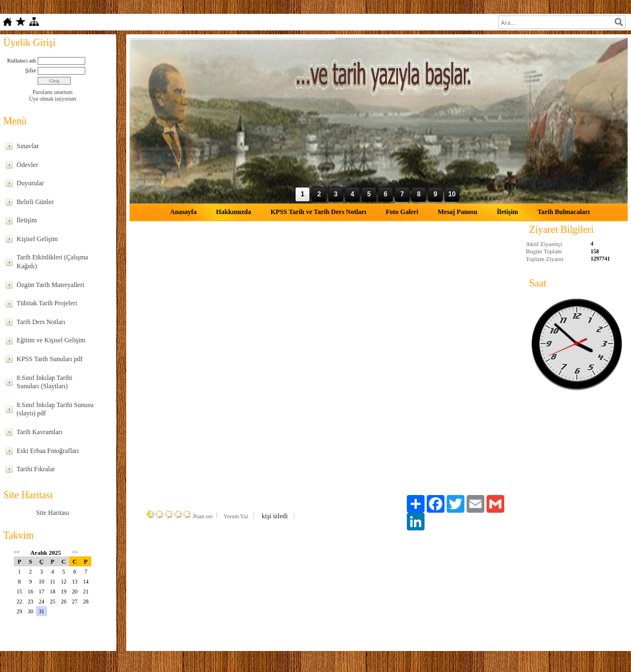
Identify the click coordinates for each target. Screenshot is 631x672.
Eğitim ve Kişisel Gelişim (51, 340)
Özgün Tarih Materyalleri (50, 285)
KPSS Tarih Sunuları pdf (50, 359)
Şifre (31, 71)
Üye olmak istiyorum (53, 99)
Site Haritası (53, 513)
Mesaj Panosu (458, 212)
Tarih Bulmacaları (564, 212)
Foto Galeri (402, 212)
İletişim (27, 220)
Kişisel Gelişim (37, 239)
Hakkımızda (233, 212)
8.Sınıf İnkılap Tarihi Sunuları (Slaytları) (45, 382)
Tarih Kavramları (40, 432)
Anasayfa (183, 212)
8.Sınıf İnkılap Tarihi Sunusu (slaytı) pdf (55, 409)
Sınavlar (28, 146)
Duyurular (30, 183)
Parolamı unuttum (53, 92)
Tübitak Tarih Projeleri (47, 303)
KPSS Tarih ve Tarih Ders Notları (319, 212)
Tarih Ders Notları (41, 322)
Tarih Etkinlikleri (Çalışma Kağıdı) (52, 262)
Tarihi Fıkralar (36, 469)
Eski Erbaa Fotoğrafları (48, 451)
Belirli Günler (35, 202)
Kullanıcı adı (22, 61)
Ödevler (27, 165)
